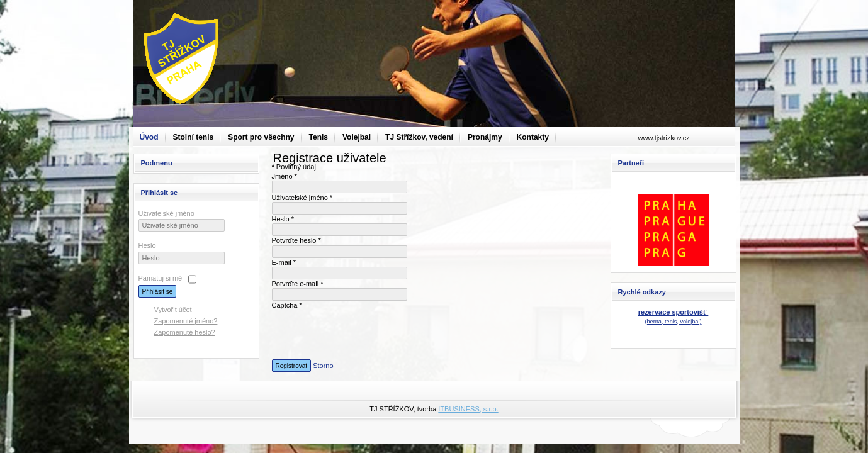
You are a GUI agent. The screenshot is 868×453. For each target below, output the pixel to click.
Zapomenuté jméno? (186, 321)
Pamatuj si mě (161, 278)
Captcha (287, 305)
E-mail (284, 262)
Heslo (147, 245)
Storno (323, 366)
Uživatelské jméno (166, 213)
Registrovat (292, 366)
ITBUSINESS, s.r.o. (468, 409)
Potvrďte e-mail (298, 284)
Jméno (285, 176)
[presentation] (368, 335)
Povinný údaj (294, 167)
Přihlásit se (158, 292)
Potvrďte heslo (296, 240)
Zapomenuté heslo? (185, 332)
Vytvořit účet (173, 310)
